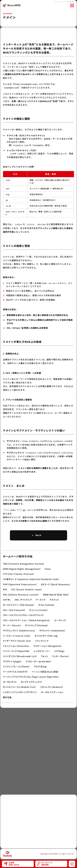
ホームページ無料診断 (45, 864)
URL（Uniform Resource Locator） (21, 593)
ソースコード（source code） (17, 634)
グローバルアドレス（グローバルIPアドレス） (24, 614)
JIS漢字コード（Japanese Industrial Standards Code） (31, 578)
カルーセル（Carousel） (14, 609)
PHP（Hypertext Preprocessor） (20, 583)
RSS (5, 588)
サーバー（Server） (12, 624)
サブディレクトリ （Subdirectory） (19, 629)
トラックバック (42, 639)
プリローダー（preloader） (39, 660)
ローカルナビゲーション (52, 691)
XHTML (7, 598)
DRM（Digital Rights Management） (22, 568)
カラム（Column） (46, 604)
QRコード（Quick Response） (56, 583)
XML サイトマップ (23, 598)
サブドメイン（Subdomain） (52, 629)
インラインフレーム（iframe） (16, 665)
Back (38, 534)
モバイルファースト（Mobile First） (20, 686)
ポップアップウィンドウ (31, 681)
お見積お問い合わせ (12, 864)
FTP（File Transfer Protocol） (19, 573)
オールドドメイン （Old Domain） (19, 604)
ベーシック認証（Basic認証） (45, 670)
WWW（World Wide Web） (56, 593)
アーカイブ (41, 598)
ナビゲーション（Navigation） (48, 645)
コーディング (60, 619)
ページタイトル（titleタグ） (15, 670)
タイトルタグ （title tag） (47, 634)
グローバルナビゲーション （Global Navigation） (27, 619)
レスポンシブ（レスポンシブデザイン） (20, 691)
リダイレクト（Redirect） (52, 686)
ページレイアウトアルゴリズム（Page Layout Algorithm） (31, 675)
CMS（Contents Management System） (24, 562)
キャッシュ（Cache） (39, 609)
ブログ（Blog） (41, 665)
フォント (44, 655)
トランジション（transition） (16, 645)
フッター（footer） (60, 655)
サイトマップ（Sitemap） (37, 624)
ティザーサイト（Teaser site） (17, 639)
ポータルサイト (10, 681)
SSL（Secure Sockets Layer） (27, 588)
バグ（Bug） (59, 650)
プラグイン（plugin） (12, 660)
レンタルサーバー (42, 650)
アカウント (54, 598)
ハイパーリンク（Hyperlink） (16, 650)
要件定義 (7, 696)
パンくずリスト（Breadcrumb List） (20, 655)
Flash (48, 568)
